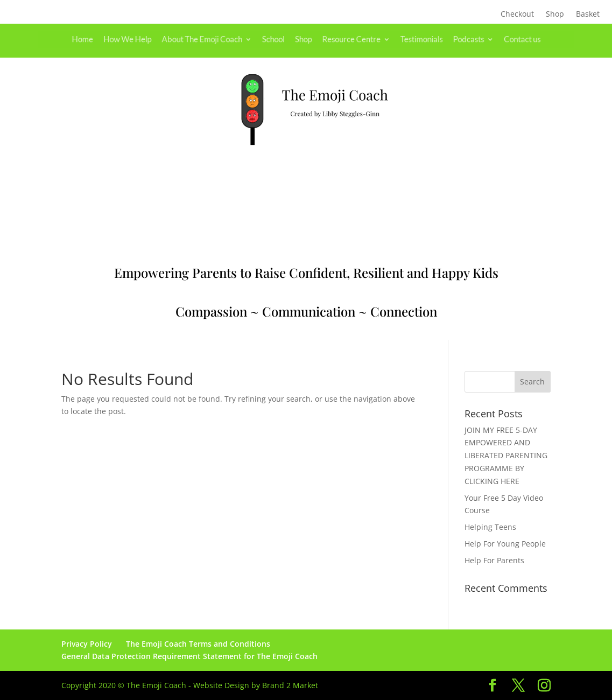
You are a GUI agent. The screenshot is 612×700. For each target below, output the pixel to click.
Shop (555, 15)
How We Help (145, 39)
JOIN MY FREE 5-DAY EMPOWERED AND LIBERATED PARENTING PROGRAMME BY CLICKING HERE (506, 456)
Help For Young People (505, 544)
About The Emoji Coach (212, 39)
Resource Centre (346, 39)
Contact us (500, 39)
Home (105, 39)
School (277, 39)
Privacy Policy (87, 644)
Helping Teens (490, 527)
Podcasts (452, 39)
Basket (588, 15)
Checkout (517, 15)
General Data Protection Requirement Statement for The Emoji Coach (189, 656)
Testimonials (410, 39)
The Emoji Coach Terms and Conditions (198, 644)
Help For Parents (494, 560)
